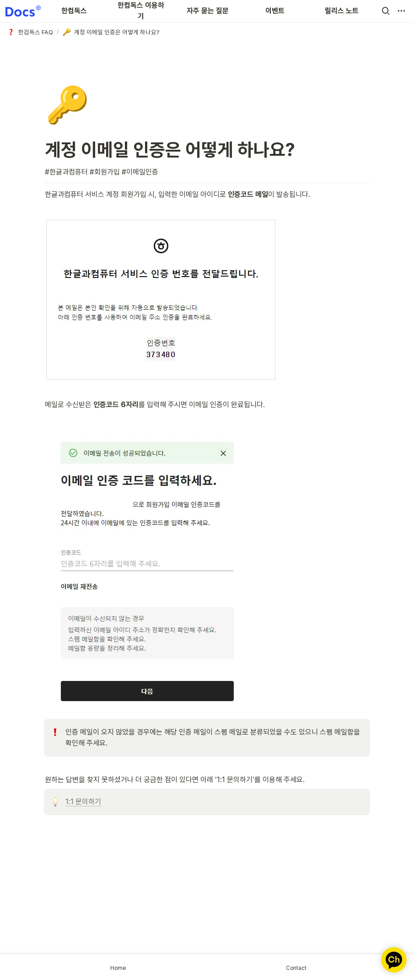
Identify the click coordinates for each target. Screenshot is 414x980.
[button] (386, 11)
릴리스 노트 (342, 11)
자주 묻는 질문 (208, 11)
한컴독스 (74, 11)
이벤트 (275, 11)
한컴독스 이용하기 (141, 11)
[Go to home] (23, 11)
